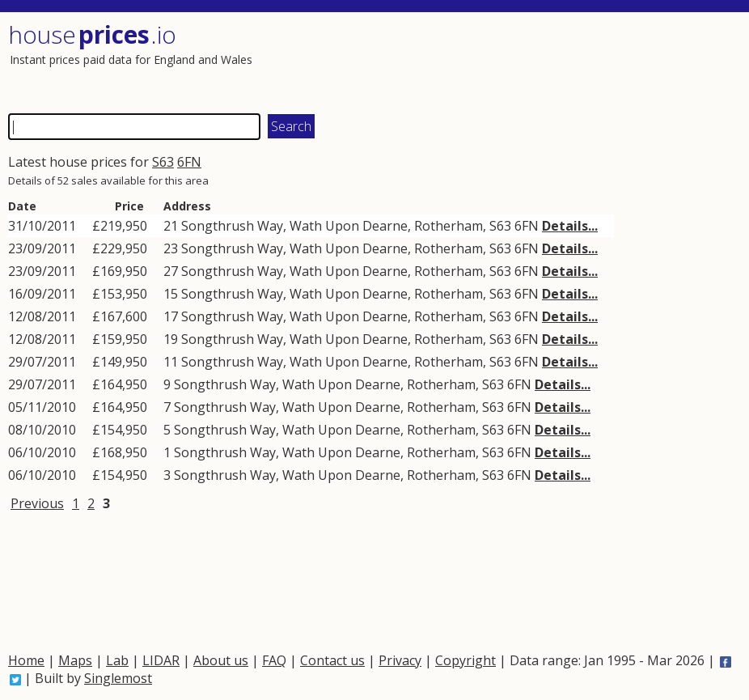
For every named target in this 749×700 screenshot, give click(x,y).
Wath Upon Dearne (349, 226)
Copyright (465, 660)
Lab (117, 660)
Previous (37, 503)
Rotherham (449, 226)
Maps (75, 660)
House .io (92, 34)
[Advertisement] (554, 61)
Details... (570, 226)
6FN (189, 162)
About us (221, 660)
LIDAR (161, 660)
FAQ (274, 660)
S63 (163, 162)
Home (26, 660)
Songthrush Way (232, 226)
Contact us (332, 660)
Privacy (400, 660)
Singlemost (118, 678)
